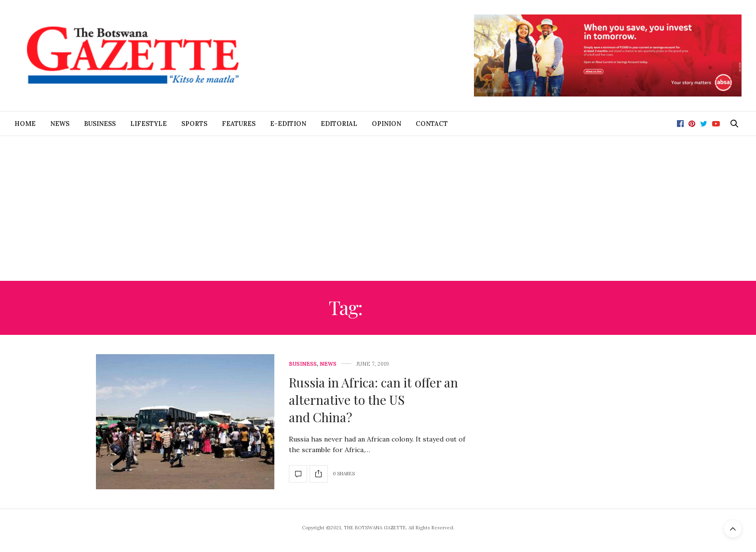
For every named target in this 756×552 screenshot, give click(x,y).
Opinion (386, 124)
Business (100, 124)
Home (25, 124)
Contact (432, 124)
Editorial (339, 124)
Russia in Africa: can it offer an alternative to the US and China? (373, 400)
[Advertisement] (378, 208)
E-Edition (288, 124)
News (60, 124)
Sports (194, 124)
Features (239, 124)
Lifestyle (148, 124)
